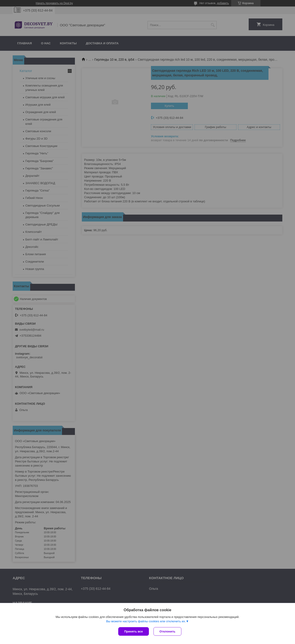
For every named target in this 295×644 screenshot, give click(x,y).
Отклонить (167, 631)
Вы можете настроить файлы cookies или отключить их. (146, 621)
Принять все (134, 631)
